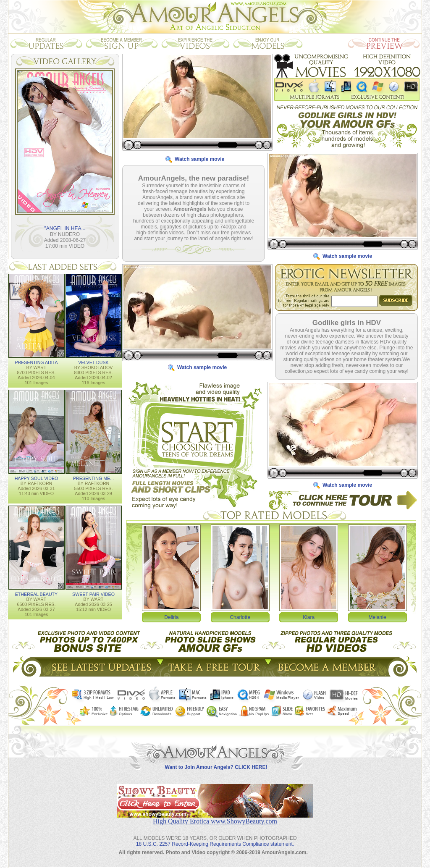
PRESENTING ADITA (36, 362)
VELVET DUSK (93, 362)
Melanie (378, 617)
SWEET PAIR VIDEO (93, 594)
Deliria (171, 617)
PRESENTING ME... (93, 478)
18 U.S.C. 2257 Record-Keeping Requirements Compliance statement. (215, 837)
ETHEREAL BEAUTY (36, 594)
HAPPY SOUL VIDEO (37, 478)
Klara (309, 617)
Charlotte (240, 617)
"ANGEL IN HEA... (65, 228)
